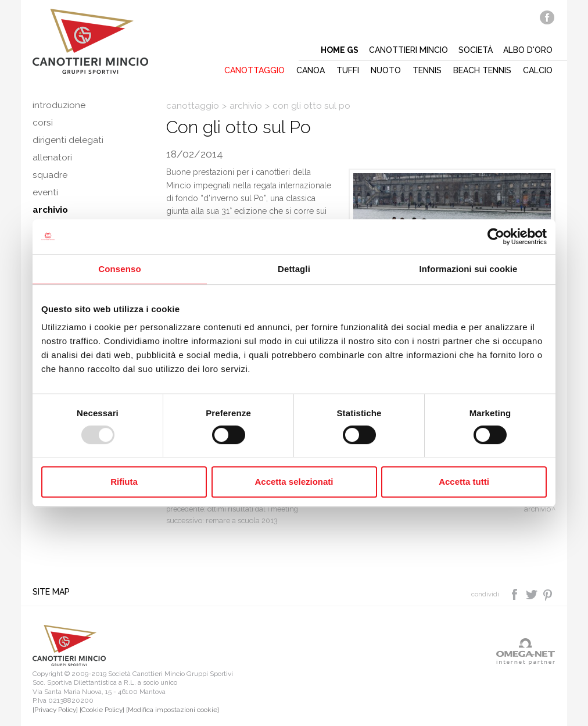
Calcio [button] (538, 70)
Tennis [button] (427, 70)
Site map (51, 592)
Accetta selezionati (294, 482)
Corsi (43, 123)
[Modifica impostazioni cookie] (173, 710)
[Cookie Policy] (102, 710)
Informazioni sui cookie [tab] (469, 269)
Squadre (50, 175)
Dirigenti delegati (68, 140)
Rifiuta (124, 482)
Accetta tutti (464, 482)
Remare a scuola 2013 (242, 521)
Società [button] (476, 50)
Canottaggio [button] (254, 70)
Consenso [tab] (119, 269)
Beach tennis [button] (482, 70)
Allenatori (52, 158)
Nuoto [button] (386, 70)
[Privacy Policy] (55, 710)
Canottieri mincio (408, 50)
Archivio (50, 210)
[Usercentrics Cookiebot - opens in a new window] (496, 237)
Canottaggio (193, 106)
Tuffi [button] (348, 70)
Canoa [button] (311, 70)
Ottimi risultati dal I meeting (253, 509)
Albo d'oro (528, 50)
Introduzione (59, 105)
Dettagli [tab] (294, 269)
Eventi (45, 192)
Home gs (340, 50)
